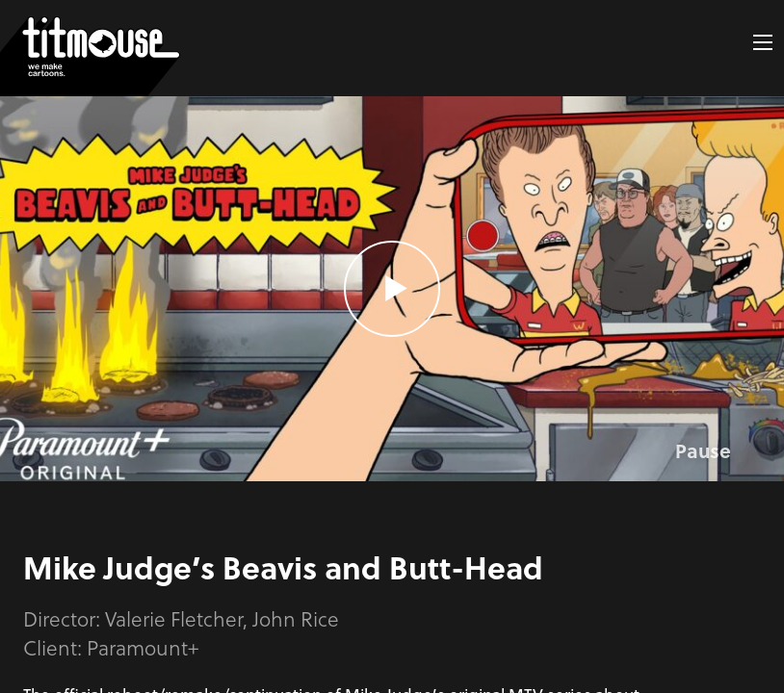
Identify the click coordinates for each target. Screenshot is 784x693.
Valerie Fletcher (174, 618)
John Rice (296, 618)
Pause (703, 450)
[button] (763, 42)
